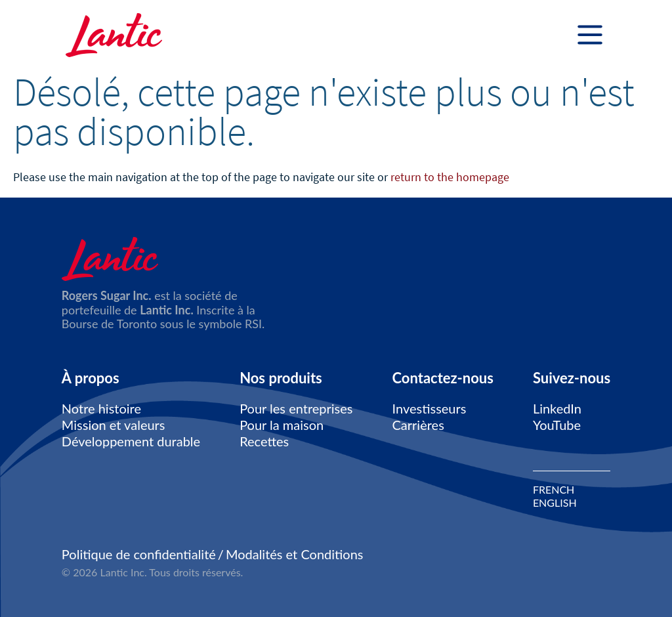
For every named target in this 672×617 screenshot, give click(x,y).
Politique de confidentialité (139, 554)
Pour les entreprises (296, 408)
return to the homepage (450, 177)
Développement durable (131, 441)
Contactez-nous (443, 378)
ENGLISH (555, 503)
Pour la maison (282, 425)
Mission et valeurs (114, 425)
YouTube (557, 425)
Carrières (418, 425)
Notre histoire (101, 408)
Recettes (264, 441)
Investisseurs (430, 408)
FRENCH (554, 490)
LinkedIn (557, 408)
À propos (91, 378)
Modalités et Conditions (295, 554)
